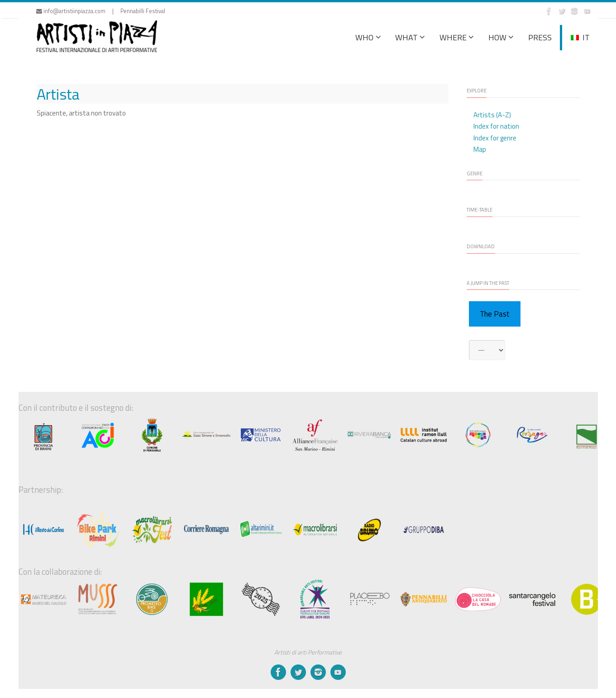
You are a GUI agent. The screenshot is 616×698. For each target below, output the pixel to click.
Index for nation (496, 126)
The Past (495, 314)
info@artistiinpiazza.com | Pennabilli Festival (101, 11)
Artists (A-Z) (492, 115)
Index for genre (495, 138)
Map (480, 149)
